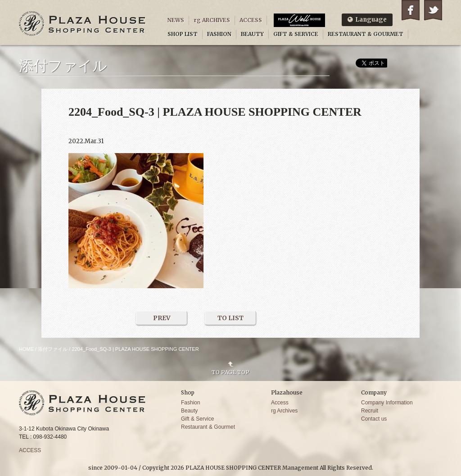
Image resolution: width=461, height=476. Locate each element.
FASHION (219, 34)
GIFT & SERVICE (296, 34)
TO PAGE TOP (230, 372)
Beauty (189, 411)
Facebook (411, 10)
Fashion (191, 403)
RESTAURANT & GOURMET (366, 34)
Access (280, 403)
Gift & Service (197, 419)
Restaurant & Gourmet (208, 427)
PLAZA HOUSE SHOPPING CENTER (82, 24)
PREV (162, 318)
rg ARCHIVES (212, 20)
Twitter (433, 10)
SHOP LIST (183, 34)
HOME (26, 349)
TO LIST (230, 318)
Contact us (374, 419)
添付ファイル (53, 349)
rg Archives (284, 411)
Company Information (387, 403)
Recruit (370, 411)
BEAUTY (252, 34)
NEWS (176, 20)
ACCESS (251, 20)
